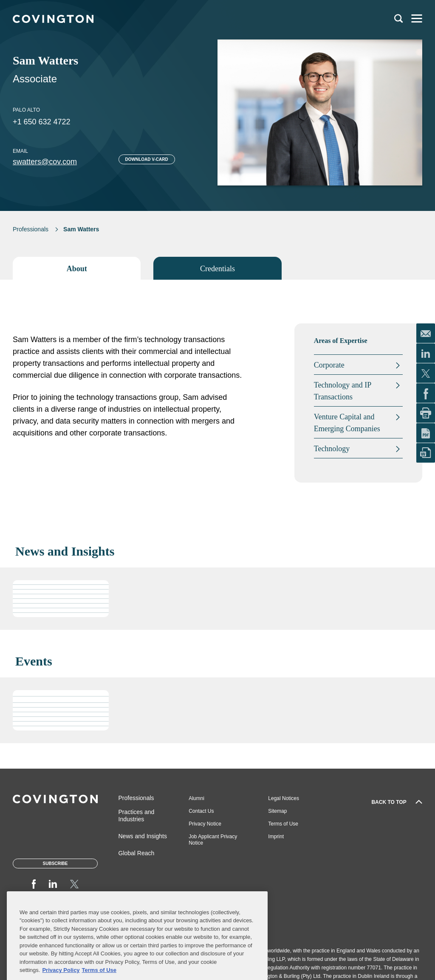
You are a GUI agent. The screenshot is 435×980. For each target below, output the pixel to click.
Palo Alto (26, 110)
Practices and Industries (137, 816)
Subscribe (55, 863)
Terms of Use (283, 824)
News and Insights (143, 836)
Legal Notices (284, 798)
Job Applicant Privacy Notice (213, 840)
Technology (332, 449)
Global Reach (137, 853)
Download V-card (147, 159)
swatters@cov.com (45, 162)
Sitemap (277, 811)
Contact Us (201, 811)
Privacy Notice (205, 824)
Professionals (31, 229)
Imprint (276, 837)
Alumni (196, 798)
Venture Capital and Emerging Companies (347, 423)
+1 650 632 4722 (42, 122)
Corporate (329, 365)
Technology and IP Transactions (343, 391)
